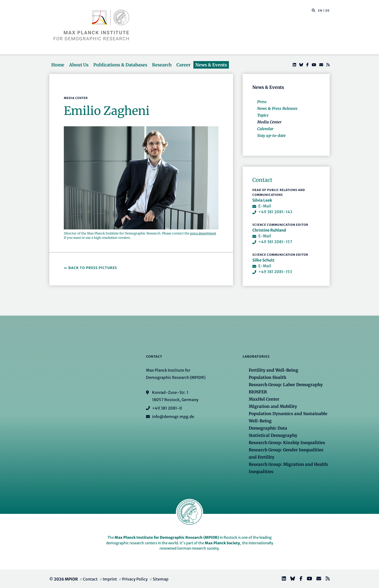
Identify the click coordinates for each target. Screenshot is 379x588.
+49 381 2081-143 (275, 212)
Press (262, 102)
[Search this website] (311, 11)
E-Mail (265, 206)
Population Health (267, 377)
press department (203, 233)
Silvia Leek (262, 200)
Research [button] (162, 65)
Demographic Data (268, 428)
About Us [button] (79, 65)
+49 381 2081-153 (275, 272)
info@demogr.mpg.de (173, 417)
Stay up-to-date (271, 135)
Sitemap (161, 579)
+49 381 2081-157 (275, 242)
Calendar (265, 129)
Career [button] (183, 65)
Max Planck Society (222, 543)
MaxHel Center (264, 399)
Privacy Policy (135, 579)
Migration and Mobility (273, 406)
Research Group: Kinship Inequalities (287, 443)
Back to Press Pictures (93, 268)
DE (328, 11)
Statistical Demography (273, 435)
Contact (90, 579)
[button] (313, 10)
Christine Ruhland (269, 230)
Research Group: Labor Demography (286, 385)
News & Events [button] (211, 65)
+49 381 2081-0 (167, 408)
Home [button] (58, 65)
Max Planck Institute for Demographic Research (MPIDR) (167, 537)
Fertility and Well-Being (273, 370)
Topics (263, 115)
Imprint (110, 579)
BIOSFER (258, 392)
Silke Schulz (263, 260)
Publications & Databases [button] (120, 65)
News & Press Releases (277, 108)
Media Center (269, 122)
